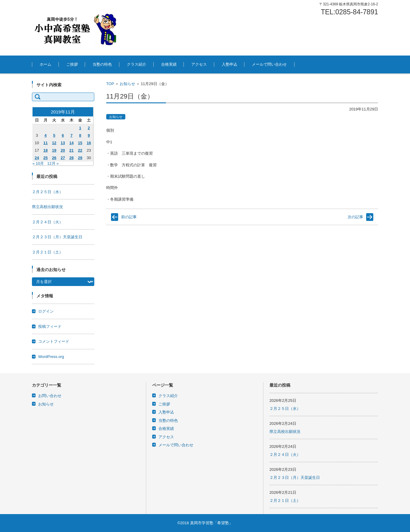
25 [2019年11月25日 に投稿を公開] (45, 158)
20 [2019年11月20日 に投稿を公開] (63, 150)
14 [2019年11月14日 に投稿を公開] (71, 143)
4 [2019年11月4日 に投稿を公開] (46, 135)
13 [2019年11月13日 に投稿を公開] (63, 143)
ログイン (46, 311)
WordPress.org (51, 357)
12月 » (53, 163)
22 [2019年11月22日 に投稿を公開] (80, 150)
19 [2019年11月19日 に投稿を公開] (54, 150)
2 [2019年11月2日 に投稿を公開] (89, 128)
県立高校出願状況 (47, 207)
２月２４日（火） (47, 222)
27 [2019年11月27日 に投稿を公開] (63, 158)
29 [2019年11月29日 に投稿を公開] (80, 158)
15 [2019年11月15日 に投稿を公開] (80, 143)
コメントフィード (54, 341)
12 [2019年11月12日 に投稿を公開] (54, 143)
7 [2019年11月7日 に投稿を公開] (71, 135)
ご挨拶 (72, 64)
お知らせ (127, 84)
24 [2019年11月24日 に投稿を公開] (37, 158)
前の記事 (129, 217)
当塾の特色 (102, 64)
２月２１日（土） (47, 252)
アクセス (199, 64)
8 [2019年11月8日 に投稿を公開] (80, 135)
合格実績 (169, 64)
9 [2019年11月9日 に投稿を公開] (89, 135)
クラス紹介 (137, 64)
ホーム (46, 64)
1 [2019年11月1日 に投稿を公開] (80, 128)
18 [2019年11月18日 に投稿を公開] (45, 150)
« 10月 (38, 163)
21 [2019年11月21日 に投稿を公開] (71, 150)
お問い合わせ (50, 396)
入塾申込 (229, 64)
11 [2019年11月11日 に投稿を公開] (45, 143)
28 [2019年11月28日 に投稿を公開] (71, 158)
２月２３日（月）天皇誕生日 (57, 237)
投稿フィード (50, 326)
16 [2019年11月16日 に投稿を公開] (89, 143)
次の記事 (355, 217)
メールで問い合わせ (269, 64)
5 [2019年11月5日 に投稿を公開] (54, 135)
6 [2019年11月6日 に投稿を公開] (63, 135)
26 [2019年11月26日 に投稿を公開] (54, 158)
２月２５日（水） (47, 192)
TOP (110, 84)
